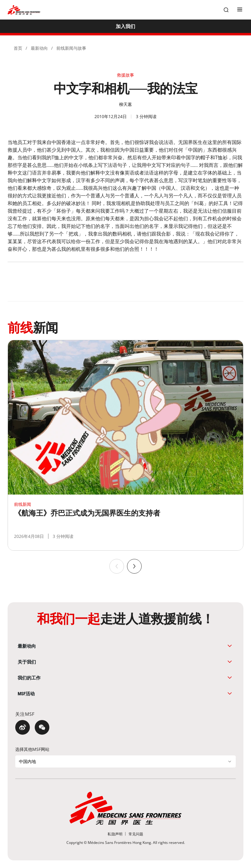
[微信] (42, 727)
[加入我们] (125, 26)
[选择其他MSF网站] (125, 762)
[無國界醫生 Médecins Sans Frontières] (24, 10)
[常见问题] (136, 834)
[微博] (23, 727)
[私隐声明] (115, 834)
